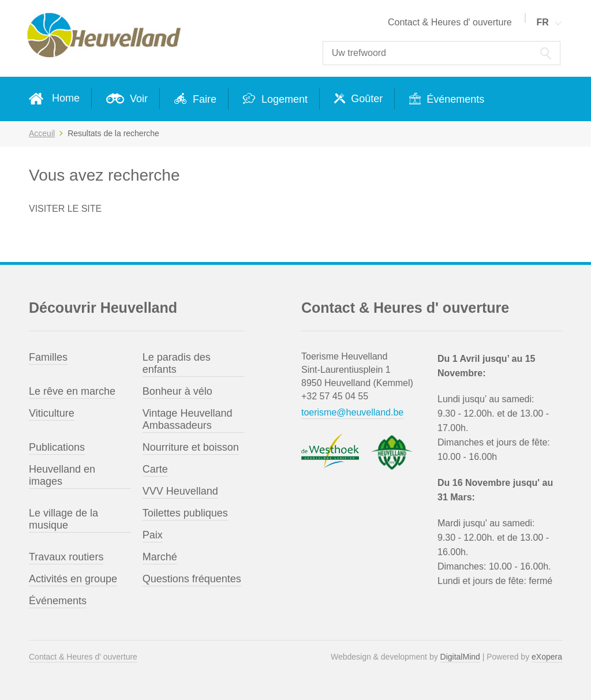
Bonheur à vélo (177, 391)
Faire (203, 99)
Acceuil (42, 133)
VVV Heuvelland (180, 491)
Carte (155, 469)
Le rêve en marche (72, 391)
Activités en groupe (73, 579)
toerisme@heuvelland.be (352, 412)
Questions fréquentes (192, 579)
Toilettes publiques (185, 513)
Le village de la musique (63, 519)
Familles (48, 357)
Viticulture (52, 413)
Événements (454, 99)
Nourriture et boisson (191, 447)
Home (66, 98)
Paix (153, 535)
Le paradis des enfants (177, 363)
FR (542, 22)
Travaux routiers (66, 557)
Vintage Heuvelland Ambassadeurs (188, 419)
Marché (160, 557)
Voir (137, 99)
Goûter (365, 99)
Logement (283, 99)
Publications (57, 447)
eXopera (547, 657)
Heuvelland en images (62, 475)
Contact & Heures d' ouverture (450, 22)
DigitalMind (460, 657)
